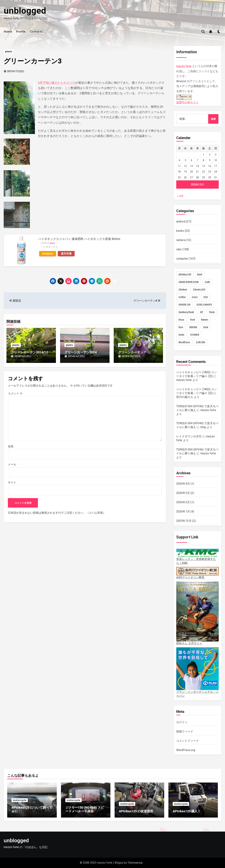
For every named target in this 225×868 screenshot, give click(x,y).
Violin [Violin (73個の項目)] (181, 335)
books (180, 231)
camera (181, 240)
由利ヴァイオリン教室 (198, 573)
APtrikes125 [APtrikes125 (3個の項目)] (185, 274)
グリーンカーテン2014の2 (29, 352)
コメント (15, 393)
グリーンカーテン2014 (81, 352)
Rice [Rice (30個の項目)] (181, 327)
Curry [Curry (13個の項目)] (195, 297)
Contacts (36, 32)
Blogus (119, 863)
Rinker (52, 243)
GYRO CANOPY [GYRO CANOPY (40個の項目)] (204, 305)
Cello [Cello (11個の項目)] (207, 282)
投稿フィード (185, 731)
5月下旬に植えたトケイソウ (57, 83)
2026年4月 (183, 484)
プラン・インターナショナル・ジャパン (198, 672)
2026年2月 (183, 502)
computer (182, 259)
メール (12, 464)
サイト (12, 482)
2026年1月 (183, 511)
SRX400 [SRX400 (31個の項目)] (193, 327)
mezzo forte (184, 66)
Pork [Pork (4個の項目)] (193, 320)
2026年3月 (183, 493)
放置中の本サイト (187, 99)
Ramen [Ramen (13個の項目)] (205, 320)
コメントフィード (188, 741)
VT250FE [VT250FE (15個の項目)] (195, 335)
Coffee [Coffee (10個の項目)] (182, 297)
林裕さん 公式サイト (198, 613)
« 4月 (180, 196)
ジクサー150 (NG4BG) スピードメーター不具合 (85, 809)
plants (9, 51)
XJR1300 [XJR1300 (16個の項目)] (201, 342)
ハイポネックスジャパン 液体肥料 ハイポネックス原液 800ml (79, 239)
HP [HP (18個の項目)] (202, 312)
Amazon (48, 254)
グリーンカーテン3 (33, 61)
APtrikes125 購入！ (187, 811)
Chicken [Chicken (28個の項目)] (183, 290)
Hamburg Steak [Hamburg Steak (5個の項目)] (186, 312)
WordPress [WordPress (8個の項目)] (184, 342)
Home (8, 32)
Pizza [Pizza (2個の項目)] (181, 320)
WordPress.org (186, 750)
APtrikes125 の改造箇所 (136, 811)
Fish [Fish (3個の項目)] (206, 297)
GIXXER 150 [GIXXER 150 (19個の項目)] (184, 305)
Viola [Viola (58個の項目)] (206, 327)
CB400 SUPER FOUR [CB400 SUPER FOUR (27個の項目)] (189, 282)
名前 (11, 446)
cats (179, 249)
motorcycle (20, 800)
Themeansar (135, 863)
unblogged (25, 11)
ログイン (182, 722)
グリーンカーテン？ (132, 352)
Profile (21, 32)
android (181, 221)
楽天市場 (66, 254)
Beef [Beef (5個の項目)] (200, 274)
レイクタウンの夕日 (189, 436)
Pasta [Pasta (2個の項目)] (212, 312)
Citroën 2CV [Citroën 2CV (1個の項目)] (199, 290)
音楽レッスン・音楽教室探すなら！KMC (198, 557)
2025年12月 (184, 521)
